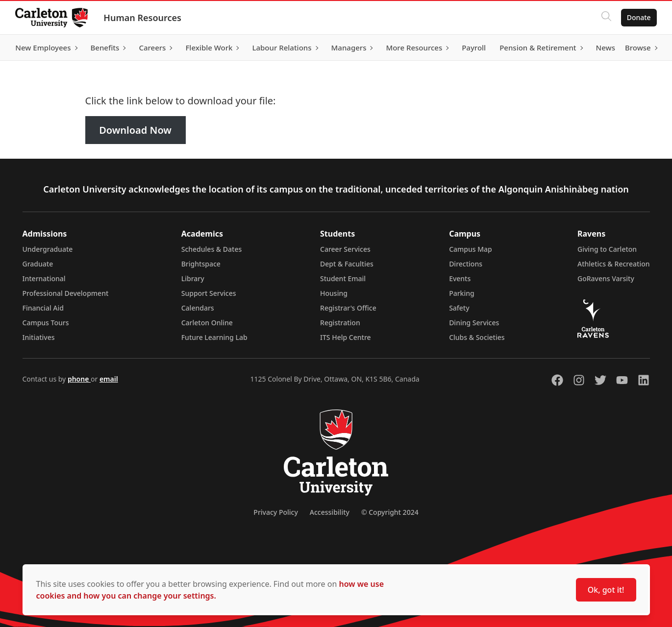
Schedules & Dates (212, 249)
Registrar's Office (348, 308)
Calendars (198, 308)
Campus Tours (46, 323)
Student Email (343, 278)
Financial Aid (43, 308)
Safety (459, 308)
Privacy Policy (275, 512)
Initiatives (39, 337)
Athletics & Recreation (613, 264)
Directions (466, 264)
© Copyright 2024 (390, 512)
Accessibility (330, 512)
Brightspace (201, 264)
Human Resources (143, 18)
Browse (637, 48)
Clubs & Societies (477, 337)
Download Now (135, 130)
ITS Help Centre (346, 337)
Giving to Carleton (607, 249)
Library (193, 278)
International (44, 278)
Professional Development (66, 293)
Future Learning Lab (214, 337)
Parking (462, 293)
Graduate (38, 264)
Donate (638, 17)
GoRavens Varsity (606, 278)
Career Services (345, 249)
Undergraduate (48, 249)
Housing (334, 293)
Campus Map (471, 249)
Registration (340, 323)
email (109, 379)
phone (79, 379)
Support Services (209, 293)
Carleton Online (207, 323)
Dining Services (474, 323)
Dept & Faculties (347, 264)
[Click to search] (606, 18)
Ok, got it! (606, 590)
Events (460, 278)
